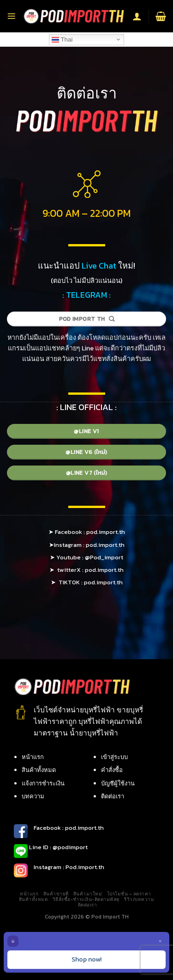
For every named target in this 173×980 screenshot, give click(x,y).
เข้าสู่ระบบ (114, 757)
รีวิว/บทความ (139, 899)
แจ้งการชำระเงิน (43, 783)
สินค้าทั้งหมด (39, 770)
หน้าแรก (33, 757)
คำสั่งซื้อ (112, 770)
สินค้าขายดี (56, 894)
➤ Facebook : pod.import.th (87, 532)
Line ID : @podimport (58, 847)
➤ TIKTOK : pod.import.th (87, 582)
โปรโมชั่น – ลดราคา (129, 894)
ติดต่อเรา (113, 796)
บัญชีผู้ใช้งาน (118, 783)
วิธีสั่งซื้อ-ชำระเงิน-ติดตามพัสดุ (86, 899)
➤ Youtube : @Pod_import (86, 557)
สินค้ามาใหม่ (88, 894)
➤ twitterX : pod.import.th (86, 570)
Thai (62, 39)
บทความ (33, 796)
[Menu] (12, 16)
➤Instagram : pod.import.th (87, 545)
